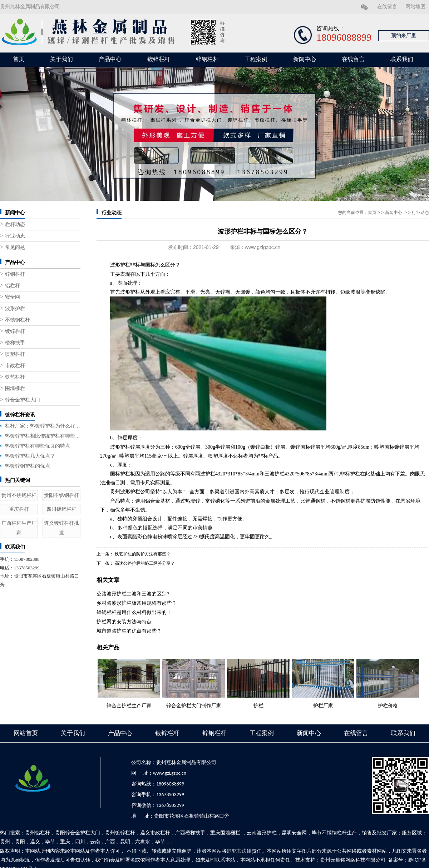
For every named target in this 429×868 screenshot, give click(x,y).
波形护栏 (15, 308)
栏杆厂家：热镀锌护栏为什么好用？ (43, 426)
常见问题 (15, 247)
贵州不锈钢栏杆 (19, 495)
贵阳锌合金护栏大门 (78, 833)
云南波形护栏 (262, 833)
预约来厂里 (404, 36)
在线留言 (387, 7)
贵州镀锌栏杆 (120, 833)
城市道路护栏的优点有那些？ (129, 631)
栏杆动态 (15, 225)
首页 (19, 59)
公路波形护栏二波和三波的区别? (133, 594)
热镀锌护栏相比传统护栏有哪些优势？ (43, 436)
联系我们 (402, 59)
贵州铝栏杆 (38, 833)
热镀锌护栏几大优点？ (30, 456)
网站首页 (26, 733)
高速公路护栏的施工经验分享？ (144, 563)
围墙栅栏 (15, 388)
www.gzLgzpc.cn (170, 773)
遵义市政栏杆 (155, 833)
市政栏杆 (15, 366)
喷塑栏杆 (15, 354)
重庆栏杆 (19, 509)
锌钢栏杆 (207, 59)
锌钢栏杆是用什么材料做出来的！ (134, 612)
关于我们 (61, 59)
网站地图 (415, 7)
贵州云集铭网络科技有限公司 (353, 860)
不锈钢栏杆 (18, 320)
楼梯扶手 (15, 343)
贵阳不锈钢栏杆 (61, 495)
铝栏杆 (13, 286)
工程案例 (256, 59)
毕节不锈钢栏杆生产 (334, 833)
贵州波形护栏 (125, 492)
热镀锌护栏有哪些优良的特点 (38, 446)
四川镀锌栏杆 (61, 509)
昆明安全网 (294, 833)
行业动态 (15, 236)
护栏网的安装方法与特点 (124, 622)
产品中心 (110, 59)
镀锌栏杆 (159, 59)
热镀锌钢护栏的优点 (28, 466)
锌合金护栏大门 (23, 400)
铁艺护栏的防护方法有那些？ (142, 554)
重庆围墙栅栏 (225, 833)
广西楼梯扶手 (190, 833)
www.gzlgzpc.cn (263, 247)
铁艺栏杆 (15, 377)
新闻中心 (305, 59)
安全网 (13, 297)
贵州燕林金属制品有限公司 (30, 7)
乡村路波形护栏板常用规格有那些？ (137, 603)
